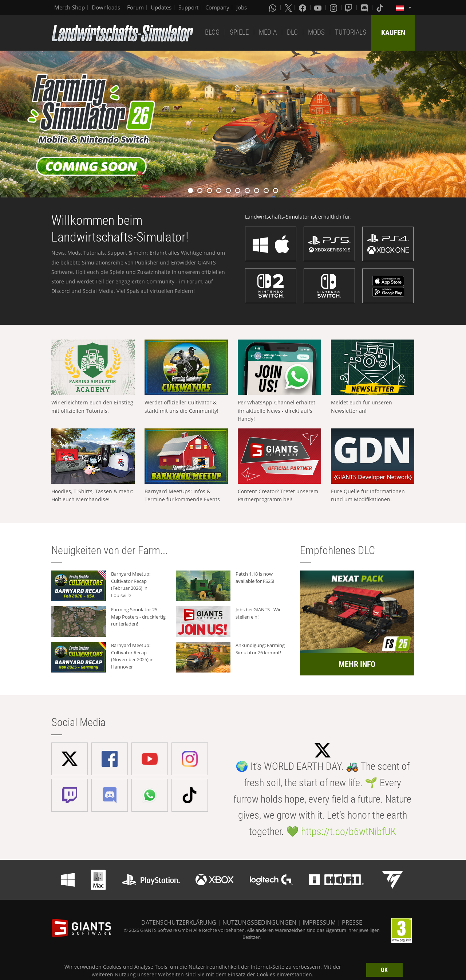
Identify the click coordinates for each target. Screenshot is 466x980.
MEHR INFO (357, 664)
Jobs (242, 7)
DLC (292, 32)
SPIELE (239, 32)
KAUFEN (393, 32)
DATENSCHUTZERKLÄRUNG (179, 922)
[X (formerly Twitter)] (288, 8)
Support (188, 7)
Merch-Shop (70, 7)
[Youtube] (319, 8)
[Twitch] (349, 8)
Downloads (106, 7)
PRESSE (352, 922)
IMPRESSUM (319, 922)
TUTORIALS (351, 32)
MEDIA (268, 32)
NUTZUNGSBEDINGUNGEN (259, 922)
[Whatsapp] (273, 8)
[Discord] (365, 8)
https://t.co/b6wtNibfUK (349, 832)
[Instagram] (334, 8)
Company (217, 7)
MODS (316, 32)
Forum (135, 7)
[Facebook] (303, 8)
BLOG (212, 32)
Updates (161, 7)
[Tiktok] (380, 8)
